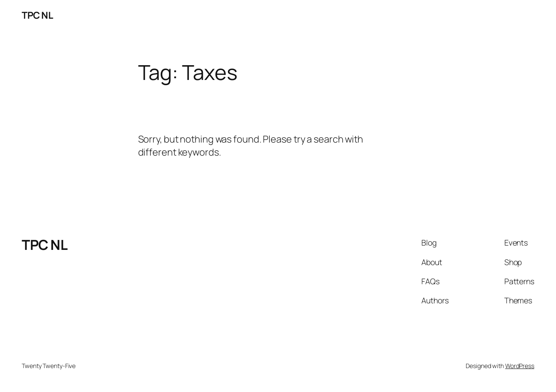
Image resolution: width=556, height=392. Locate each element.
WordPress (520, 366)
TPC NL (37, 15)
